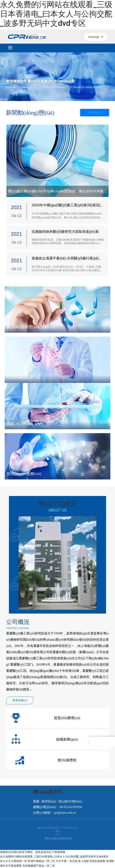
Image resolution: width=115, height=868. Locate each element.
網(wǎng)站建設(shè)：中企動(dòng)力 (57, 828)
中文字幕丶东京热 (67, 861)
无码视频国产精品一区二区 (39, 866)
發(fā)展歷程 (67, 760)
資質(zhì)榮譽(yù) (67, 718)
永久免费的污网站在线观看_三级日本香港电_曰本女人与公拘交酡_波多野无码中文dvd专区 (56, 14)
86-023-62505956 (71, 807)
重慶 (57, 831)
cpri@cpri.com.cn (65, 813)
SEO (57, 835)
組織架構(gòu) (67, 739)
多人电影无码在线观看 (92, 861)
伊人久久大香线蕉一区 (14, 861)
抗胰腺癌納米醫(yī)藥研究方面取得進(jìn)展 (65, 232)
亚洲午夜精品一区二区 (41, 861)
